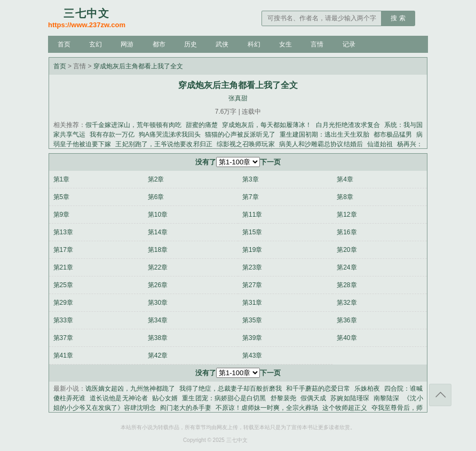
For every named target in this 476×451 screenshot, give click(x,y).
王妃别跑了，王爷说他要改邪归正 (164, 144)
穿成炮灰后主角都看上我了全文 (138, 66)
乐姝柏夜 (367, 389)
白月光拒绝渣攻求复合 (348, 125)
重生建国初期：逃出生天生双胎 (324, 134)
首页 (64, 44)
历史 (191, 44)
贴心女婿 (165, 398)
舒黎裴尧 (283, 398)
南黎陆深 (386, 398)
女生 (285, 44)
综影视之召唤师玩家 (246, 144)
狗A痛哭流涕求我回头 (170, 134)
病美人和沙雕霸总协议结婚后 (321, 144)
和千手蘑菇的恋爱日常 (318, 389)
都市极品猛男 (393, 134)
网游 (127, 44)
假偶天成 (313, 398)
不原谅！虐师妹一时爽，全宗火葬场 (267, 408)
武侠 (222, 44)
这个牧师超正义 (345, 408)
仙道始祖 (380, 144)
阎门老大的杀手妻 (186, 408)
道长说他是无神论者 (119, 398)
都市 (159, 44)
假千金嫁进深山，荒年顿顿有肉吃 (133, 125)
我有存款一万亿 (112, 134)
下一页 (270, 162)
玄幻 (96, 44)
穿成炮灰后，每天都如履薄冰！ (267, 125)
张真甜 (238, 98)
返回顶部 (440, 395)
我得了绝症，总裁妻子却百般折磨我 (231, 389)
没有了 (206, 162)
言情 (317, 44)
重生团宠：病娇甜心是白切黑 (224, 398)
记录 (349, 44)
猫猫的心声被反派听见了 (240, 134)
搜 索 (398, 18)
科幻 (254, 44)
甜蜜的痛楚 (202, 125)
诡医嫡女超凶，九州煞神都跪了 (130, 389)
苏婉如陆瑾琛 (350, 398)
